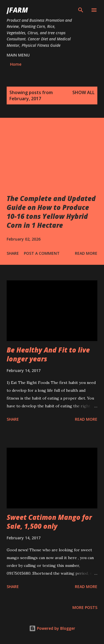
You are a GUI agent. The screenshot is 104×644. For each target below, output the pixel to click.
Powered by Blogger (52, 628)
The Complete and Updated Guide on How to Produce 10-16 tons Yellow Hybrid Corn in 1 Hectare (51, 212)
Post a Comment (42, 253)
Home (16, 64)
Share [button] (13, 253)
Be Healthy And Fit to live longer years (48, 354)
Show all (83, 92)
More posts (85, 607)
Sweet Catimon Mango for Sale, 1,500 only (49, 522)
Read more (86, 253)
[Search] (81, 10)
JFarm (17, 10)
